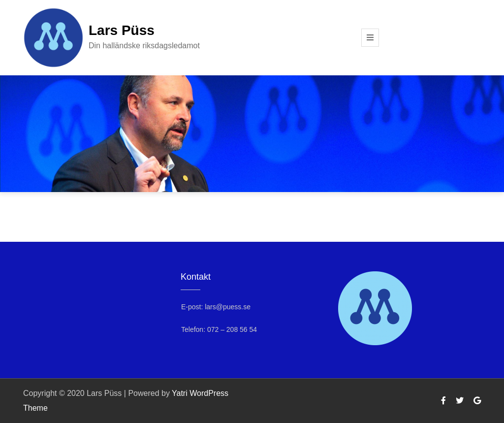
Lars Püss (122, 30)
